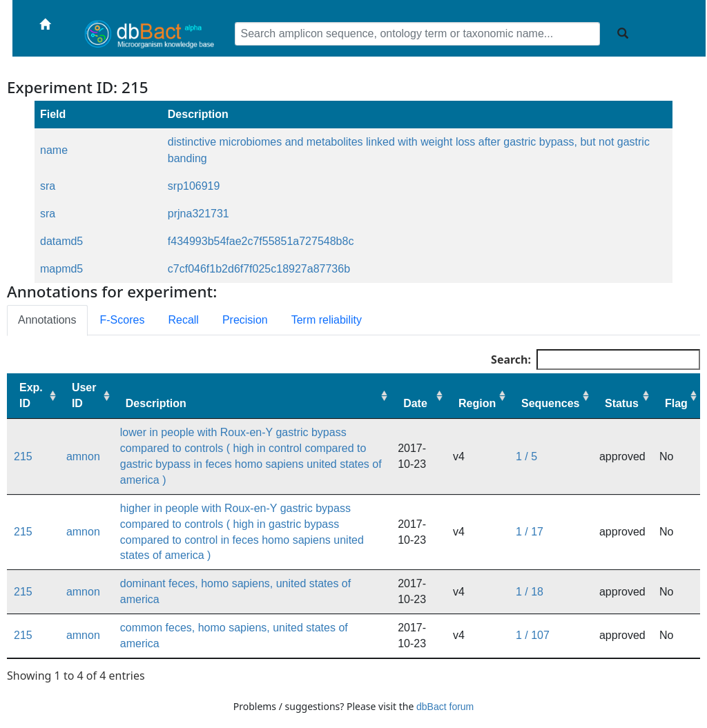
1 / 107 (533, 635)
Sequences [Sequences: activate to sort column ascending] (550, 403)
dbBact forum (445, 707)
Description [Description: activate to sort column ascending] (156, 403)
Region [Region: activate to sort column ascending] (477, 403)
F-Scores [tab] (123, 320)
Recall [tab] (183, 320)
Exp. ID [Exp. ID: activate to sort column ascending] (31, 395)
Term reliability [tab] (327, 320)
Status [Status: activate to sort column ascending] (622, 403)
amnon (83, 456)
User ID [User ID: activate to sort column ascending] (84, 395)
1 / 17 (530, 532)
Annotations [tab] (47, 320)
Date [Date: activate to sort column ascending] (415, 403)
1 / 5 (526, 456)
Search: (595, 360)
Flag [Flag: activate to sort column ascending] (676, 403)
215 (23, 456)
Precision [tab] (245, 320)
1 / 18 (530, 592)
